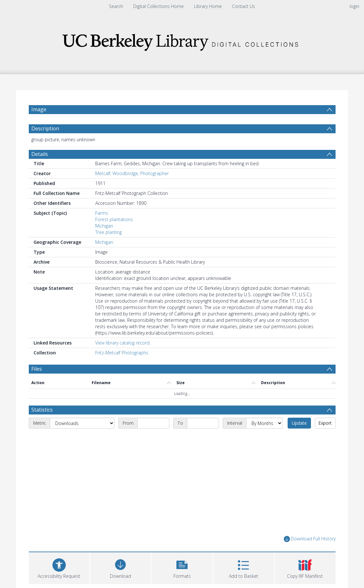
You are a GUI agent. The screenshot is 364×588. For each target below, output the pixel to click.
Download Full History (310, 539)
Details (40, 154)
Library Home (208, 6)
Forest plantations (114, 219)
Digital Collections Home (159, 6)
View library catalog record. (123, 343)
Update (299, 423)
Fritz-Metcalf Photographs (122, 353)
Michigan (104, 226)
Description (45, 128)
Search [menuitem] (116, 6)
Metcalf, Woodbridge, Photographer (132, 173)
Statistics (42, 410)
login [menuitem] (354, 6)
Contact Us (244, 6)
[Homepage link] (182, 40)
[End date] (203, 423)
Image (39, 109)
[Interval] (264, 423)
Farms (102, 213)
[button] (182, 567)
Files (37, 369)
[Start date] (153, 423)
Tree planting (108, 232)
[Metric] (82, 423)
